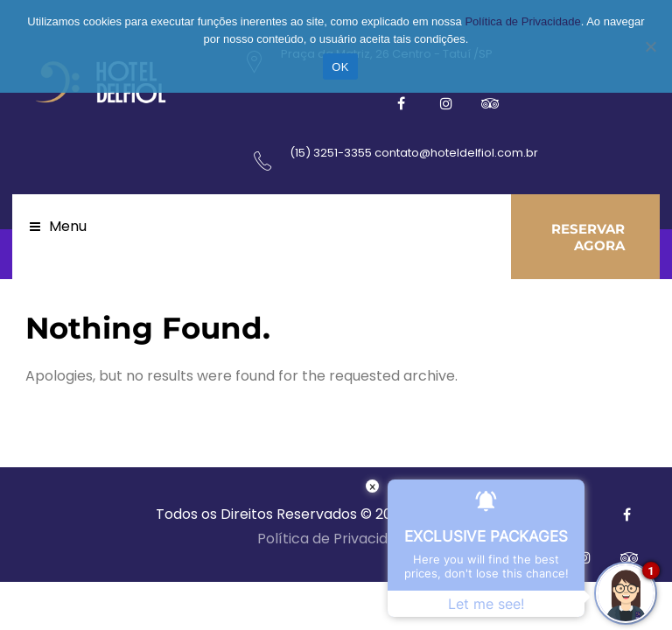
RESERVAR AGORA (588, 237)
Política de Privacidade (336, 539)
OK (340, 67)
